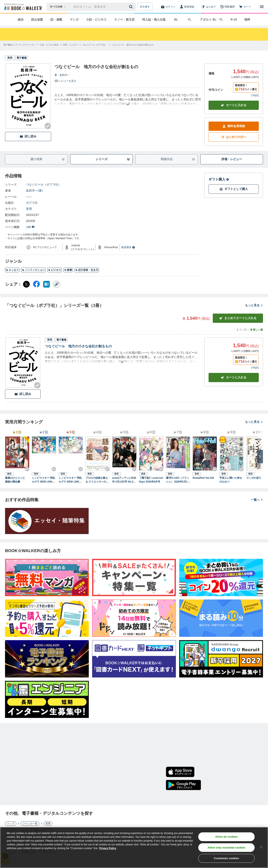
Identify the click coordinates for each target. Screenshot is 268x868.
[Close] (261, 847)
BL (176, 19)
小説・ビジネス (96, 19)
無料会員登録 (234, 126)
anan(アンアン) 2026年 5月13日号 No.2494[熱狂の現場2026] (124, 480)
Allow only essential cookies (227, 848)
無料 (247, 19)
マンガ (74, 19)
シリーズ (113, 159)
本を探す (145, 7)
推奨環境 (128, 247)
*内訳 (255, 95)
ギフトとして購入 (234, 189)
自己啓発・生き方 (87, 270)
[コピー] (57, 284)
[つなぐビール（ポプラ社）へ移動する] (95, 45)
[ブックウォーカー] (23, 7)
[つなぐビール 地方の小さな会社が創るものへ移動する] (133, 45)
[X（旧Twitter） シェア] (26, 284)
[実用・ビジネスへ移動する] (70, 45)
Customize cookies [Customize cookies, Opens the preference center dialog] (227, 858)
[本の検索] (59, 7)
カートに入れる (234, 105)
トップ (11, 824)
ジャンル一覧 (30, 824)
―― (29, 197)
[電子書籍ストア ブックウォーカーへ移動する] (19, 45)
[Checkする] (48, 126)
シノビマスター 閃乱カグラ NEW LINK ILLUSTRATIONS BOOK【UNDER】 (71, 480)
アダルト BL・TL (211, 19)
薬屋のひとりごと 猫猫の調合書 (16, 480)
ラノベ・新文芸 (124, 19)
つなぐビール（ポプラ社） (44, 184)
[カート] (245, 7)
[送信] (131, 7)
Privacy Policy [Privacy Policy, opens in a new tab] (108, 848)
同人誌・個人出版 (154, 19)
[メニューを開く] (262, 7)
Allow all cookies (226, 837)
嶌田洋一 (64, 75)
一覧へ (257, 500)
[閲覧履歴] (227, 7)
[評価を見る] (65, 81)
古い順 (241, 330)
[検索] (131, 7)
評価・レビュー (232, 159)
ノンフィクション (33, 270)
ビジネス (55, 270)
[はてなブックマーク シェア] (46, 284)
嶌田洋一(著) (34, 191)
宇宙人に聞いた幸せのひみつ (231, 480)
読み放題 (37, 19)
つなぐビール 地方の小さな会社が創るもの (78, 346)
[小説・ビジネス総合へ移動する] (49, 45)
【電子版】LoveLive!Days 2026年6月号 (151, 480)
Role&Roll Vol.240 (203, 478)
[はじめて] (209, 7)
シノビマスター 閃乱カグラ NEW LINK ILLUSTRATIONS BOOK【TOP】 (44, 480)
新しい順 (256, 330)
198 (30, 227)
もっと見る (254, 305)
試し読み (28, 136)
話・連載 (56, 19)
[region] (134, 847)
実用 (29, 209)
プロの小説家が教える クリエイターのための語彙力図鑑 (97, 480)
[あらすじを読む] (128, 99)
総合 (21, 19)
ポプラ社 (32, 203)
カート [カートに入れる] (234, 377)
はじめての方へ (234, 137)
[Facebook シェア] (36, 284)
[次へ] (260, 457)
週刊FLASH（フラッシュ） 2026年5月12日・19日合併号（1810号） (178, 480)
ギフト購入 (219, 179)
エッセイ (12, 270)
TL (189, 19)
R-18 (234, 19)
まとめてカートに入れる (238, 318)
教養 (68, 270)
